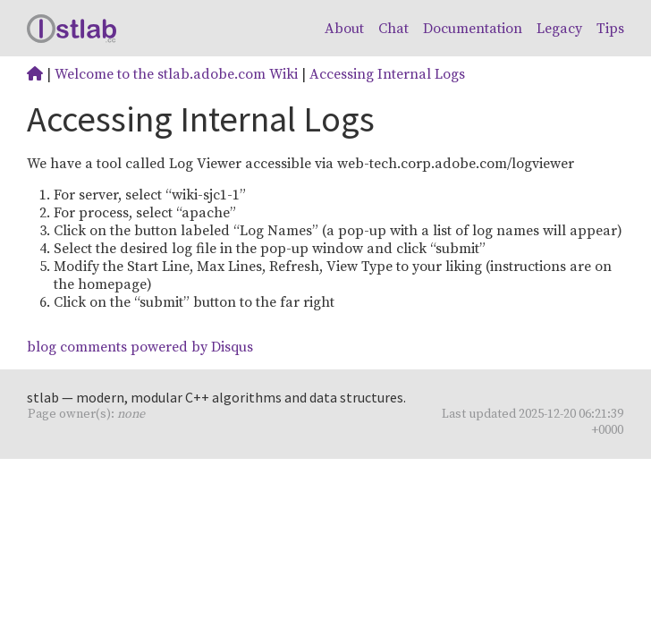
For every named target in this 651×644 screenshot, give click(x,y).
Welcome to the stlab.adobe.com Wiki (176, 74)
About (344, 29)
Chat (393, 29)
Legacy (559, 29)
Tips (610, 29)
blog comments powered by (140, 347)
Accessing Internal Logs (387, 74)
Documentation (473, 29)
